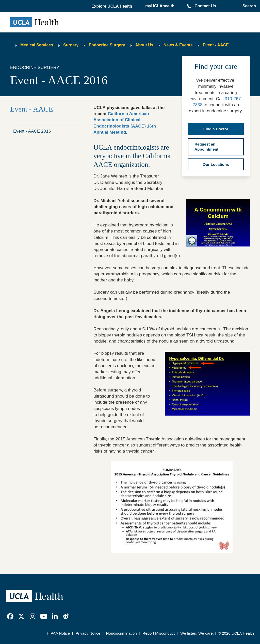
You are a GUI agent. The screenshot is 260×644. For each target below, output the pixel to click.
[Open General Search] (248, 6)
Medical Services (37, 45)
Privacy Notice (88, 633)
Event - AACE (216, 45)
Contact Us (205, 6)
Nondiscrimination (121, 633)
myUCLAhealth (160, 6)
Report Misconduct (159, 633)
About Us (144, 45)
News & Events (178, 45)
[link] (10, 616)
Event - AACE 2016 (32, 131)
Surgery (71, 45)
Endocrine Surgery (107, 45)
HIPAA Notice (58, 633)
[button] (112, 6)
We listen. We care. (197, 633)
